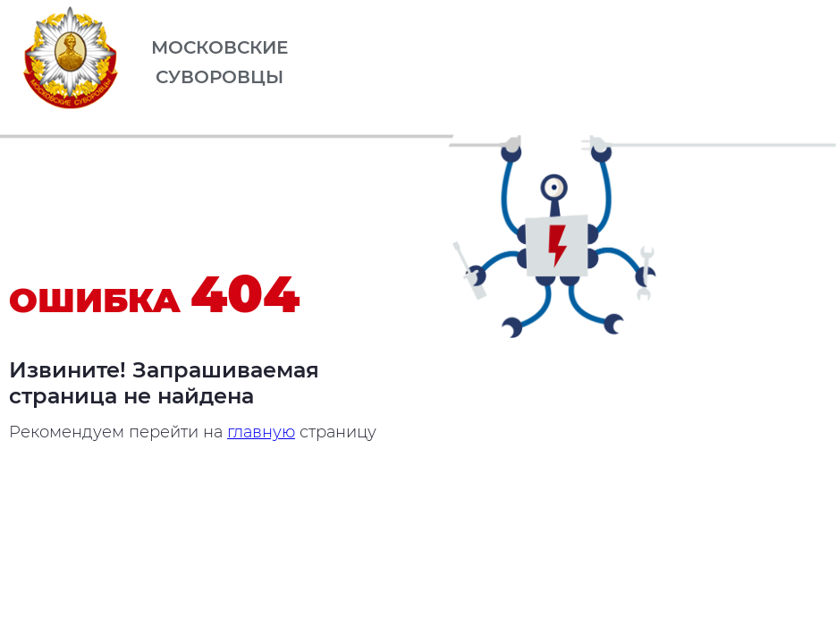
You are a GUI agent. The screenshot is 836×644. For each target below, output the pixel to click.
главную (261, 432)
